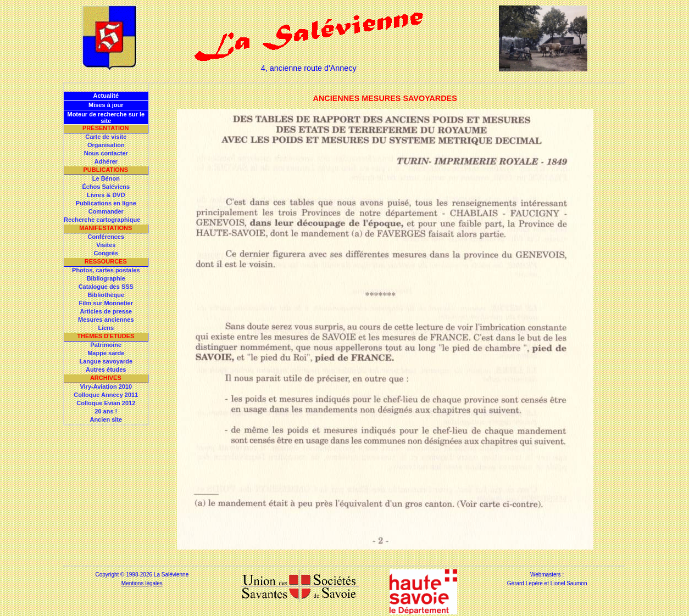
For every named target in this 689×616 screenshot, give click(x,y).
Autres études (106, 369)
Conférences (106, 237)
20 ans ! (106, 411)
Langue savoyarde (106, 361)
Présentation (106, 128)
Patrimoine (106, 345)
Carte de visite (106, 137)
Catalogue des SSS (106, 287)
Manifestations (105, 228)
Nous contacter (106, 153)
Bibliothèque (106, 295)
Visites (106, 245)
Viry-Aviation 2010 (106, 387)
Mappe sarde (106, 353)
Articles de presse (106, 311)
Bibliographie (106, 278)
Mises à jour (106, 105)
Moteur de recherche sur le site (106, 117)
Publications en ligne (106, 203)
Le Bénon (106, 178)
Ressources (106, 261)
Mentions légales (142, 583)
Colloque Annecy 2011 (106, 395)
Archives (106, 378)
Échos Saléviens (106, 187)
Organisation (106, 145)
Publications (105, 170)
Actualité (106, 96)
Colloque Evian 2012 (106, 403)
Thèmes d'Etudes (105, 336)
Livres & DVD (106, 195)
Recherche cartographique (102, 220)
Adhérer (106, 161)
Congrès (106, 253)
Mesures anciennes (106, 320)
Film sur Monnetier (106, 303)
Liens (106, 328)
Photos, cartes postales (106, 270)
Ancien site (106, 419)
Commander (106, 211)
